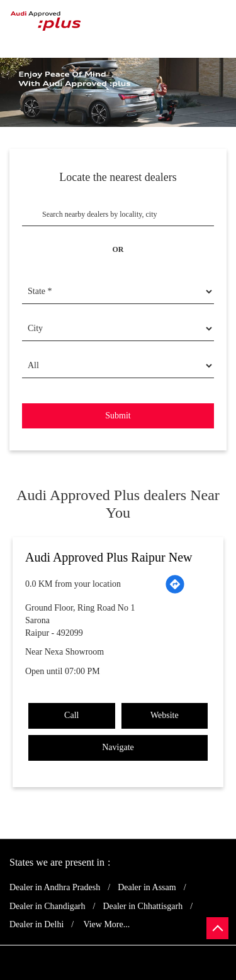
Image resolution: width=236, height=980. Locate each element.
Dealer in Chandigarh (48, 906)
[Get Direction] (175, 584)
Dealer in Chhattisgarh (143, 906)
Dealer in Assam (147, 887)
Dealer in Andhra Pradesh (55, 887)
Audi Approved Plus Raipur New (109, 557)
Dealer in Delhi (37, 924)
